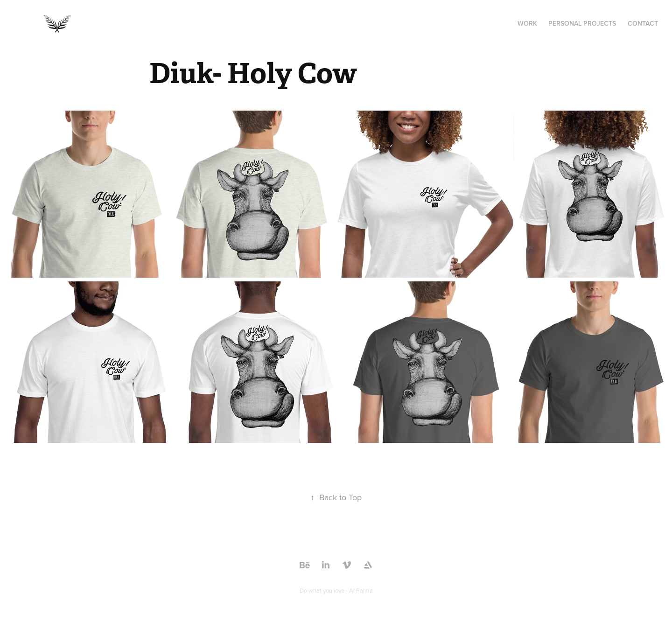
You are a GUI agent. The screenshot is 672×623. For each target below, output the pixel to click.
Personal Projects (582, 23)
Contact (643, 23)
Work (527, 23)
